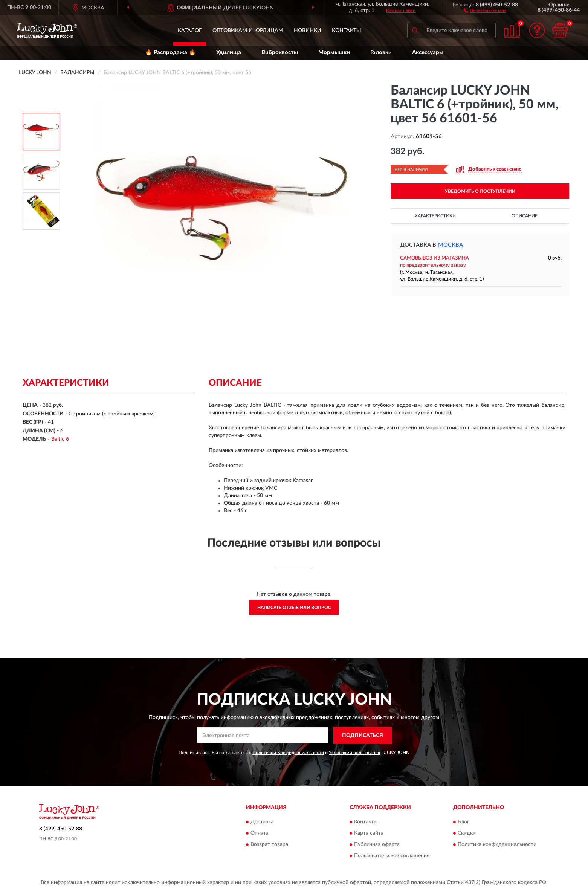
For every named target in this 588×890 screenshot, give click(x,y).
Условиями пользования (354, 753)
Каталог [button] (190, 31)
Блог (464, 822)
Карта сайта (369, 834)
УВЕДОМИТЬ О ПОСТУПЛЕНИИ (480, 191)
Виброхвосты (280, 53)
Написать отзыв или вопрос (294, 608)
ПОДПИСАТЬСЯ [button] (363, 736)
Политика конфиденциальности (497, 845)
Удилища (229, 53)
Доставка (262, 822)
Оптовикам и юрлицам (248, 31)
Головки (381, 53)
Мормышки (334, 53)
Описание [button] (525, 216)
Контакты (347, 31)
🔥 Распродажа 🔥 (170, 53)
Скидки (467, 834)
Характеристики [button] (435, 216)
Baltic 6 (60, 439)
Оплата (260, 834)
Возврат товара (269, 845)
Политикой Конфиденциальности (288, 753)
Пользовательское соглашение (392, 856)
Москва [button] (451, 245)
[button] (485, 10)
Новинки (308, 31)
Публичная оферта (377, 845)
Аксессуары (428, 53)
